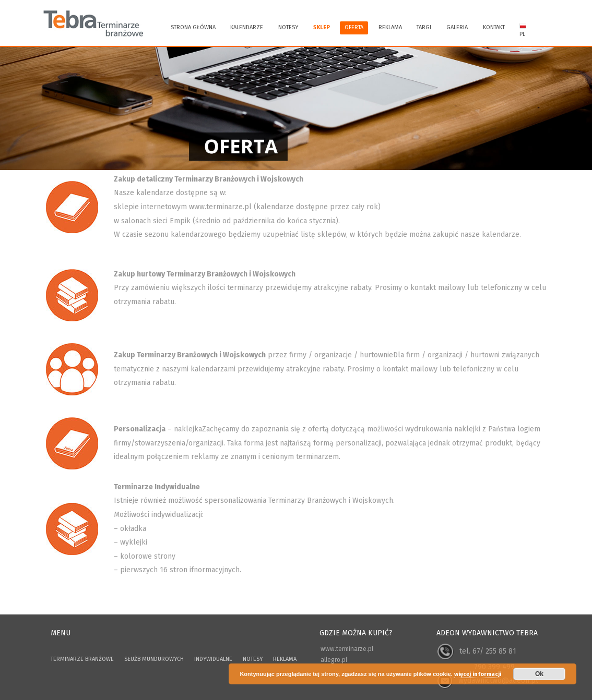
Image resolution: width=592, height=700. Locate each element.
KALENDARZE (247, 27)
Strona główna (193, 27)
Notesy (288, 27)
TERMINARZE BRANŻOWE (82, 659)
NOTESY (253, 659)
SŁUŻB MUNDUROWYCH (154, 659)
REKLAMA (390, 27)
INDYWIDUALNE (213, 659)
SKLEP (322, 27)
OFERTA (354, 27)
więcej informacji (478, 674)
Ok (539, 674)
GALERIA (457, 27)
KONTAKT (494, 27)
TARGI (424, 27)
